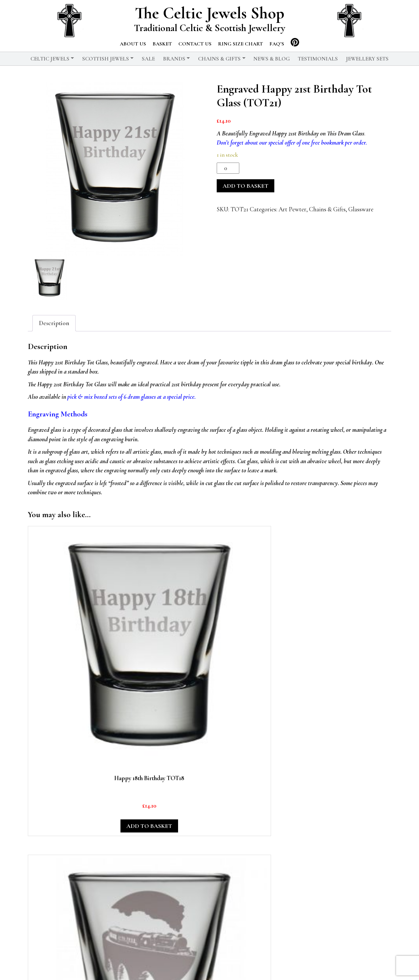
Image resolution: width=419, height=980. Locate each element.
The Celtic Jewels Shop (210, 13)
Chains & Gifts (219, 59)
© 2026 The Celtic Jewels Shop (134, 965)
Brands (174, 59)
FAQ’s (277, 44)
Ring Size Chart (240, 44)
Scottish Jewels (106, 59)
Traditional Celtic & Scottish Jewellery (209, 28)
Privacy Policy (199, 965)
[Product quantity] (228, 168)
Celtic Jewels (50, 59)
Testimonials (318, 59)
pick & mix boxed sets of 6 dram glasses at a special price (131, 397)
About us (133, 44)
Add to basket (246, 186)
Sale (148, 59)
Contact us (195, 44)
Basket (162, 44)
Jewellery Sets (367, 59)
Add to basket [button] (68, 663)
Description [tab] (54, 323)
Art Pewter (292, 209)
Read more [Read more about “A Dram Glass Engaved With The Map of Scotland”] (162, 855)
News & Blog (272, 59)
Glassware (361, 209)
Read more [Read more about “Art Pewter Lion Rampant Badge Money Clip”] (350, 855)
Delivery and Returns (254, 965)
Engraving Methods (58, 414)
